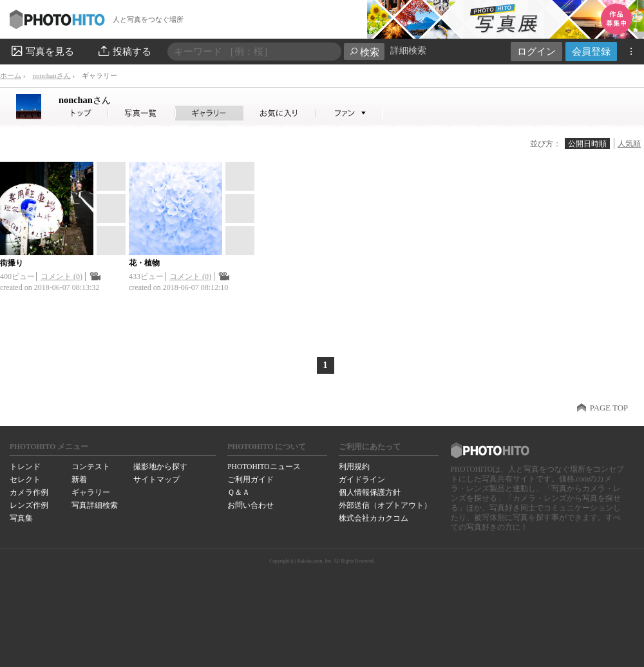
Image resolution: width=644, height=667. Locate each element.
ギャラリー (91, 492)
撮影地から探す (160, 467)
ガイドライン (362, 479)
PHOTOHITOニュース (264, 467)
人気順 (629, 144)
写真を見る (42, 51)
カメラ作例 (29, 492)
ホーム (11, 75)
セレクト (25, 479)
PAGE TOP (609, 408)
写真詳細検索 (95, 505)
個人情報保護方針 (370, 492)
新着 (79, 479)
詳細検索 (408, 51)
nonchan (85, 100)
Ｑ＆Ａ (239, 492)
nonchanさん (51, 75)
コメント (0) (62, 276)
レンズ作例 (29, 505)
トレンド (25, 467)
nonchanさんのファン (349, 113)
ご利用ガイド (251, 479)
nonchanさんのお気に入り (280, 113)
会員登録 (591, 51)
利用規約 (354, 467)
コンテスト (91, 467)
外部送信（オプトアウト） (385, 505)
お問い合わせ (251, 505)
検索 (364, 52)
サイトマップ (156, 479)
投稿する (124, 51)
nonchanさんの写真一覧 (142, 113)
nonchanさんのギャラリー (210, 113)
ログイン (536, 51)
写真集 (21, 518)
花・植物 (144, 263)
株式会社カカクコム (374, 518)
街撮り (12, 263)
